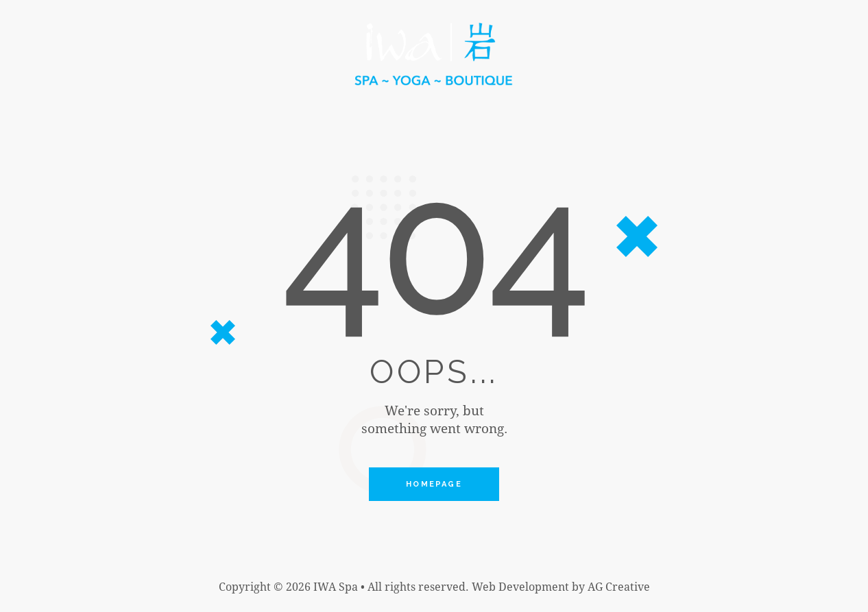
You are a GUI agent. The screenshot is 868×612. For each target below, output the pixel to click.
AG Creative (619, 586)
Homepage (434, 484)
